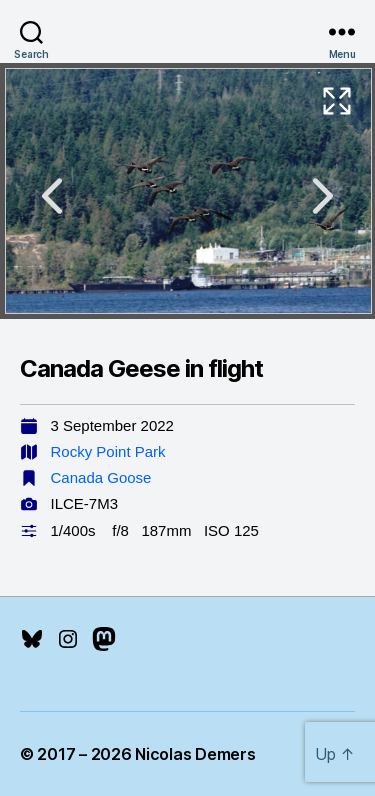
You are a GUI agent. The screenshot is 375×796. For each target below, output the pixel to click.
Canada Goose (101, 477)
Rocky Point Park (108, 451)
